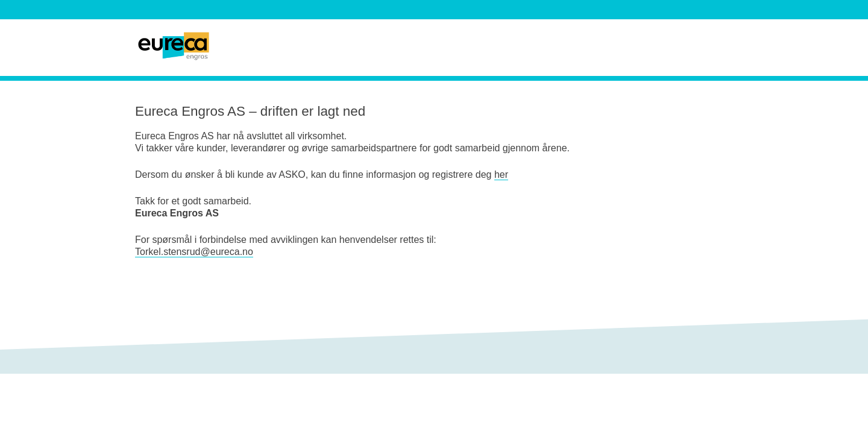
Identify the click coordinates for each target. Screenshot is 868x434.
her (501, 175)
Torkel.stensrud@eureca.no (194, 252)
